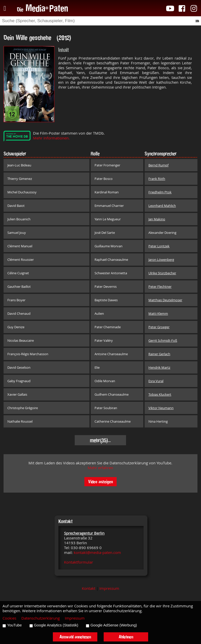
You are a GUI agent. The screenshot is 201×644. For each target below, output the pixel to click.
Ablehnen (126, 637)
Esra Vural (156, 381)
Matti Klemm (158, 313)
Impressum (109, 588)
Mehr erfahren (100, 468)
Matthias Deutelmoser (165, 300)
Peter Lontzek (159, 246)
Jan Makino (157, 219)
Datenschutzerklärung (41, 618)
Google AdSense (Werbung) (114, 625)
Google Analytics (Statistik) (56, 625)
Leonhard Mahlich (162, 206)
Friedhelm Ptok (160, 192)
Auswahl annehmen (75, 637)
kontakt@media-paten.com (97, 553)
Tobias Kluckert (160, 394)
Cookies (9, 618)
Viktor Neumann (161, 408)
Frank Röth (157, 179)
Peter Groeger (159, 327)
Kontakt (89, 588)
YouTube (14, 625)
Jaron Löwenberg (161, 260)
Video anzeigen (101, 482)
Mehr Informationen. (51, 138)
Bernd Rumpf (158, 165)
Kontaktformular (79, 562)
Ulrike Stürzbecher (162, 273)
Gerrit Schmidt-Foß (163, 340)
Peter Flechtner (160, 287)
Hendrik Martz (159, 367)
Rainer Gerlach (159, 354)
